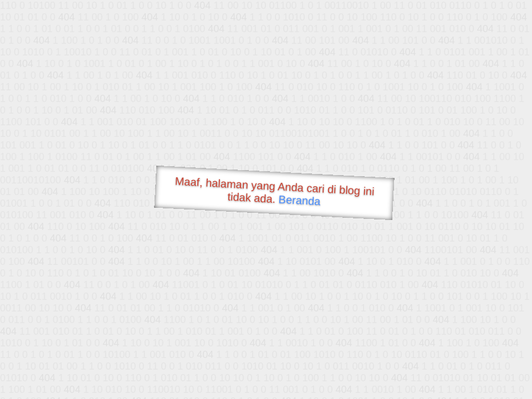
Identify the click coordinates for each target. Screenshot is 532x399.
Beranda (300, 200)
